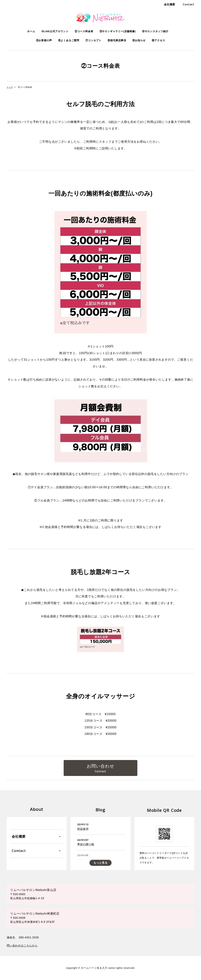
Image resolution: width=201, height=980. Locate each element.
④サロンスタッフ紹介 (155, 31)
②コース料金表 (84, 31)
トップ (10, 87)
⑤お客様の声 (44, 40)
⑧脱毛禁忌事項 (117, 40)
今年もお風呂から (88, 860)
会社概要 (170, 4)
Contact (189, 4)
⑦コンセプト (93, 40)
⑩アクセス (158, 40)
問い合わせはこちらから (22, 946)
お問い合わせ (101, 766)
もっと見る (100, 863)
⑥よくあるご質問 (69, 40)
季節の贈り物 (86, 844)
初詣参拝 (83, 829)
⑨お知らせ (139, 40)
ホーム (31, 31)
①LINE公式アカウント (55, 31)
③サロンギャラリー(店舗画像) (118, 31)
